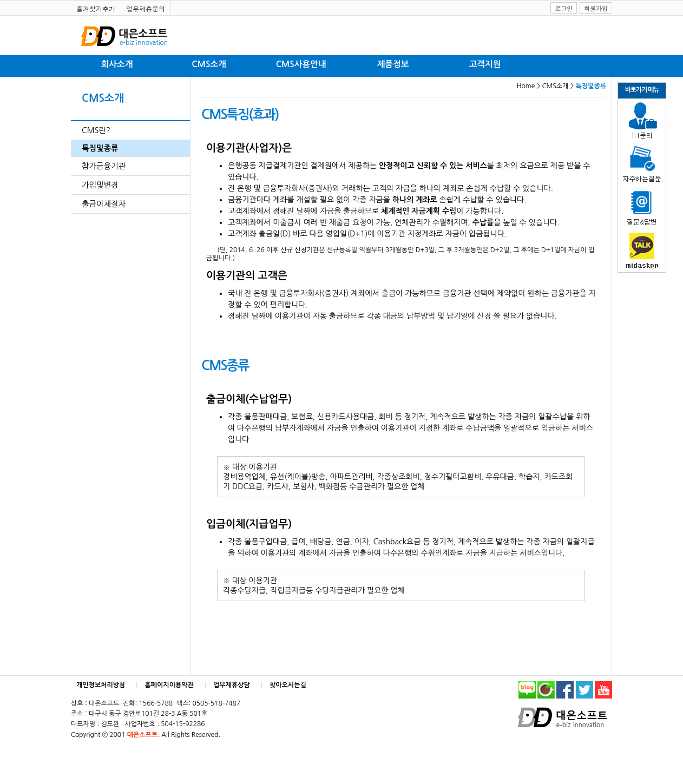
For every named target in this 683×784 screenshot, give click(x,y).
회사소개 (117, 64)
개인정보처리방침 (101, 685)
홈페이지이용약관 (169, 685)
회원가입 (596, 8)
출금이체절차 (104, 204)
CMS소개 (209, 64)
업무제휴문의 (146, 8)
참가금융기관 (104, 166)
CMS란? (96, 130)
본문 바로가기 (0, 0)
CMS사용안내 (301, 64)
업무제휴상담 (232, 685)
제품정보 (393, 64)
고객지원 (485, 64)
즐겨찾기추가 (96, 8)
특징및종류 (100, 148)
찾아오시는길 (288, 685)
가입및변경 (100, 185)
